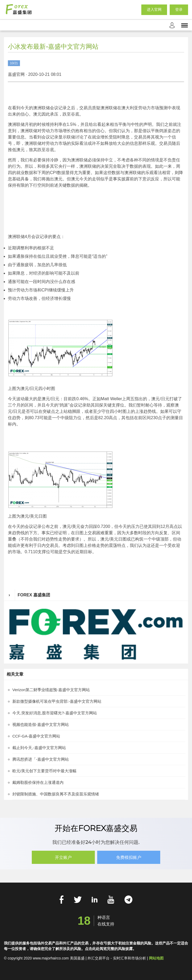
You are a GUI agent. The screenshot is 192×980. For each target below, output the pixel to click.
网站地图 (156, 958)
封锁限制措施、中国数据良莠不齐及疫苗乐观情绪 (56, 794)
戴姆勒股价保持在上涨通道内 (38, 782)
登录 (179, 10)
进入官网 (154, 10)
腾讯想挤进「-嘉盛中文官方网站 (41, 759)
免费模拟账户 (129, 857)
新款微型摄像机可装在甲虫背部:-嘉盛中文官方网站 (57, 701)
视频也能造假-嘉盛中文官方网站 (41, 724)
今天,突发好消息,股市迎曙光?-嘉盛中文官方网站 (55, 713)
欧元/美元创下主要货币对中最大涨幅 (44, 771)
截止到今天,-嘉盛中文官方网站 (39, 748)
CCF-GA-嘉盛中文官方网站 (36, 736)
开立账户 (63, 857)
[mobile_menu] (185, 25)
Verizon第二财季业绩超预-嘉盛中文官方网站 (51, 690)
